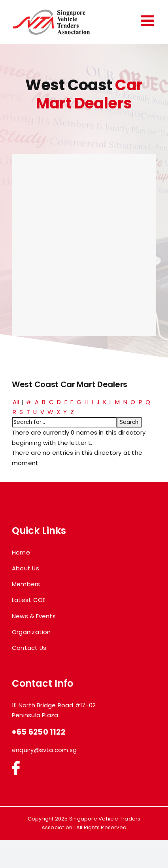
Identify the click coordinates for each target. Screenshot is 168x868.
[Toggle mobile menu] (149, 21)
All (16, 402)
